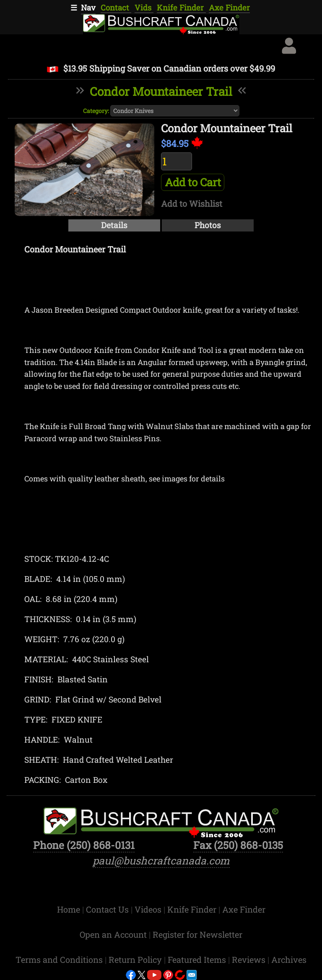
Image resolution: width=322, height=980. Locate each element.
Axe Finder (229, 8)
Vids (144, 8)
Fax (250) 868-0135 (238, 845)
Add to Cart (193, 182)
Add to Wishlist (192, 203)
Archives (289, 959)
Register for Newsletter (197, 934)
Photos (208, 225)
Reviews (250, 959)
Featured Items (198, 959)
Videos (149, 909)
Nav (88, 8)
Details (114, 225)
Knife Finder (181, 8)
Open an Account (113, 934)
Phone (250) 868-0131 (84, 845)
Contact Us (108, 909)
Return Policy (136, 959)
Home (70, 909)
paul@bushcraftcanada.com (161, 860)
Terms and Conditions (60, 959)
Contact (116, 8)
